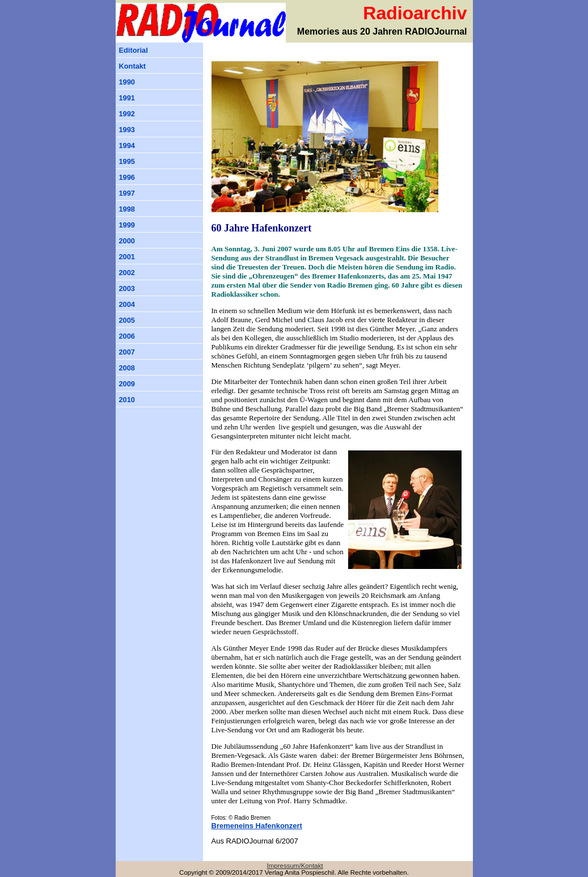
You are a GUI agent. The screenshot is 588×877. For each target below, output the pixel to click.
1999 (127, 225)
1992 (127, 114)
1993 (127, 130)
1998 (127, 209)
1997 (127, 193)
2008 (127, 368)
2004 (127, 304)
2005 (127, 320)
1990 (127, 82)
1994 (127, 146)
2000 (127, 241)
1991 (127, 98)
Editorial (134, 50)
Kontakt (133, 66)
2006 (127, 336)
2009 (127, 384)
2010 (127, 400)
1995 (127, 161)
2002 (127, 273)
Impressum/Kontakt (295, 866)
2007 (127, 352)
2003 (127, 288)
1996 (127, 177)
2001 (127, 257)
